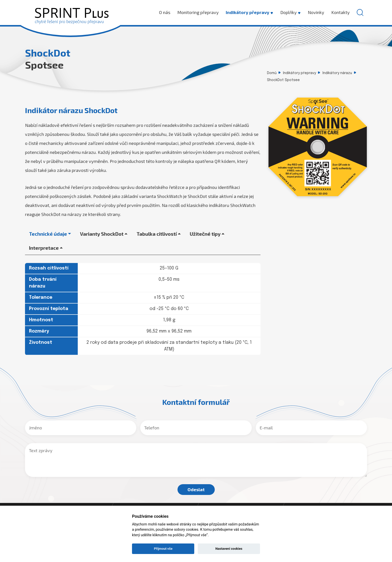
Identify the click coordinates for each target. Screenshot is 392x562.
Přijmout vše (163, 549)
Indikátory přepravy (249, 12)
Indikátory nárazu (337, 73)
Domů (272, 73)
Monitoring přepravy (198, 12)
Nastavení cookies (229, 549)
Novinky (316, 12)
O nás (165, 12)
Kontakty (340, 12)
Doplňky (290, 12)
